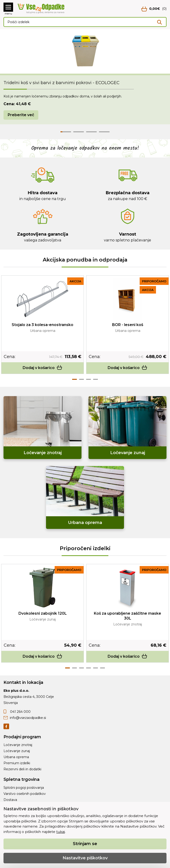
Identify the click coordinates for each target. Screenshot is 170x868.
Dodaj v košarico (42, 368)
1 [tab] (74, 379)
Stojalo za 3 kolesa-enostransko (42, 325)
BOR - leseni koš (128, 325)
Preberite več (21, 115)
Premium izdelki (17, 763)
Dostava (10, 800)
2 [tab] (81, 379)
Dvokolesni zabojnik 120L (43, 613)
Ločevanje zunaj (17, 751)
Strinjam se (85, 844)
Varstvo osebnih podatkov (25, 794)
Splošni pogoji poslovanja (24, 788)
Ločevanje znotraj (18, 745)
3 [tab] (89, 379)
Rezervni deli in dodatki (22, 769)
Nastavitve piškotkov (85, 858)
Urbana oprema (16, 757)
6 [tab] (103, 668)
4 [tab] (96, 379)
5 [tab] (96, 668)
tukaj (61, 832)
